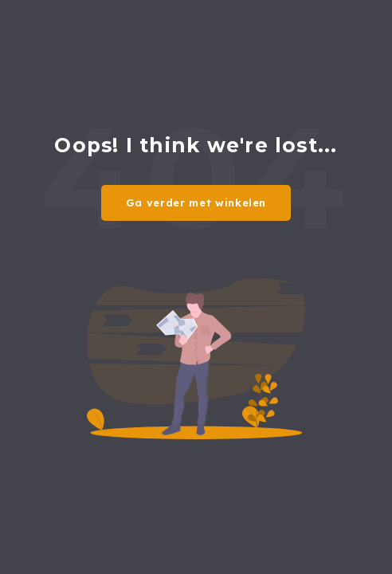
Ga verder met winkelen (196, 202)
